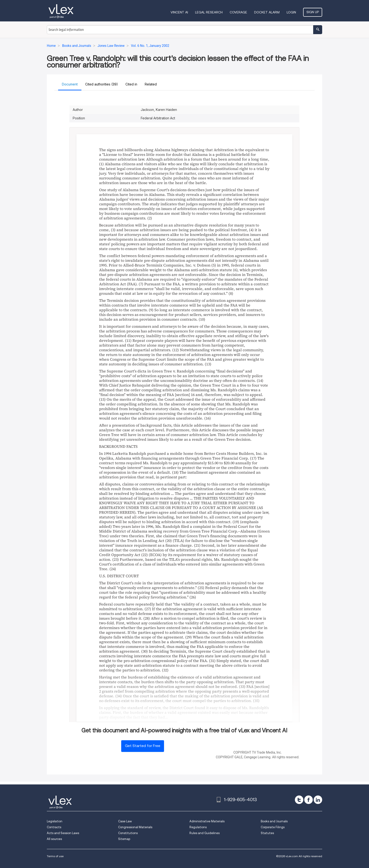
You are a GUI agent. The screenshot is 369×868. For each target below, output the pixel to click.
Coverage (238, 12)
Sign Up (313, 12)
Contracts (54, 827)
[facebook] (309, 800)
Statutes (267, 833)
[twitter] (299, 800)
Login (291, 12)
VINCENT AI (179, 12)
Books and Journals (274, 821)
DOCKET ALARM (267, 12)
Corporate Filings (273, 827)
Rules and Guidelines (205, 833)
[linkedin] (318, 800)
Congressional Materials (135, 827)
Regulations (198, 827)
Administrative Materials (207, 821)
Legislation (55, 821)
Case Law (125, 821)
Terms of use (55, 856)
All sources (54, 839)
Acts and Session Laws (63, 833)
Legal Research (209, 12)
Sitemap (124, 839)
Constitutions (128, 833)
